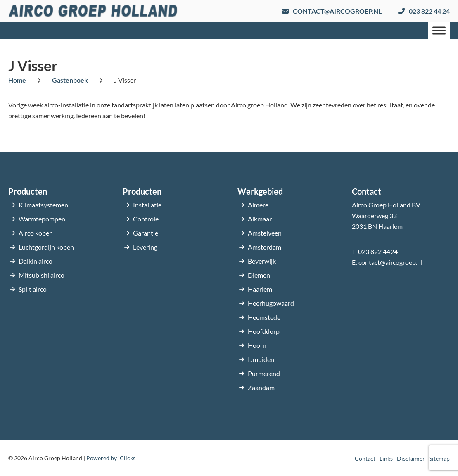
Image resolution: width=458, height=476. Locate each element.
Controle (146, 219)
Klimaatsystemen (43, 205)
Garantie (146, 233)
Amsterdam (265, 247)
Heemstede (264, 317)
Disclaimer (411, 458)
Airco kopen (36, 233)
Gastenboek (70, 80)
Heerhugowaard (271, 303)
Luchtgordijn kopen (46, 247)
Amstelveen (265, 233)
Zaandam (261, 387)
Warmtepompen (42, 219)
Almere (258, 205)
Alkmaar (260, 219)
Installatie (147, 205)
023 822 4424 (378, 251)
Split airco (33, 289)
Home (17, 80)
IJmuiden (261, 359)
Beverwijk (262, 261)
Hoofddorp (264, 331)
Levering (145, 247)
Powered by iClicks (111, 458)
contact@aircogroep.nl (390, 262)
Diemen (259, 275)
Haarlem (260, 289)
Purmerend (264, 373)
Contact (365, 458)
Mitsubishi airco (42, 275)
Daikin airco (36, 261)
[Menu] (439, 30)
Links (386, 458)
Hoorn (257, 345)
